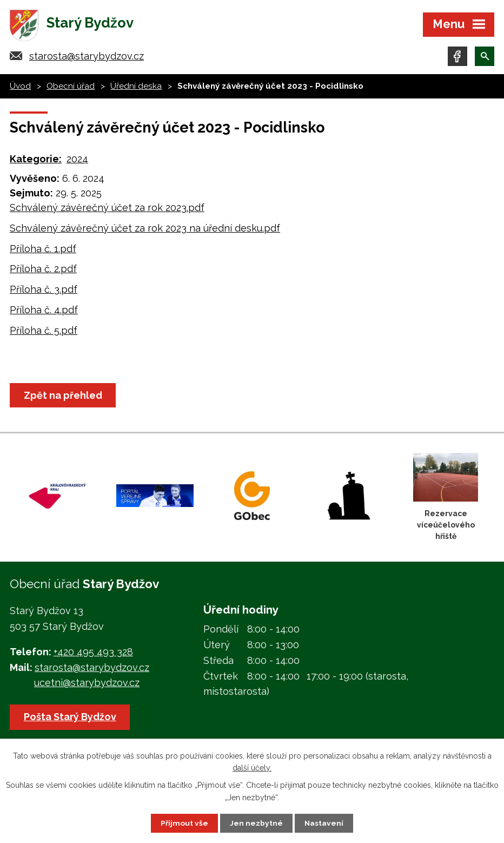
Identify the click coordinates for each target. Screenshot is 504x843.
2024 (77, 161)
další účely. (252, 767)
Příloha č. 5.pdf (44, 332)
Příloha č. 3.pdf (44, 291)
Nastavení (324, 823)
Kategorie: (36, 161)
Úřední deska (136, 88)
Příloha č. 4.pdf (44, 312)
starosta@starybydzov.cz (87, 58)
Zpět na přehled (64, 397)
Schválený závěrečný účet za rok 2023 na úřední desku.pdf (145, 230)
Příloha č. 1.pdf (43, 250)
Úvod (20, 88)
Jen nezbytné (256, 823)
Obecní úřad (71, 88)
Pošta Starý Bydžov (71, 719)
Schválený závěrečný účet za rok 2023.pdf (107, 210)
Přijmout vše (184, 823)
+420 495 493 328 (93, 654)
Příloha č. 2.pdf (43, 271)
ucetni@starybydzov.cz (87, 685)
